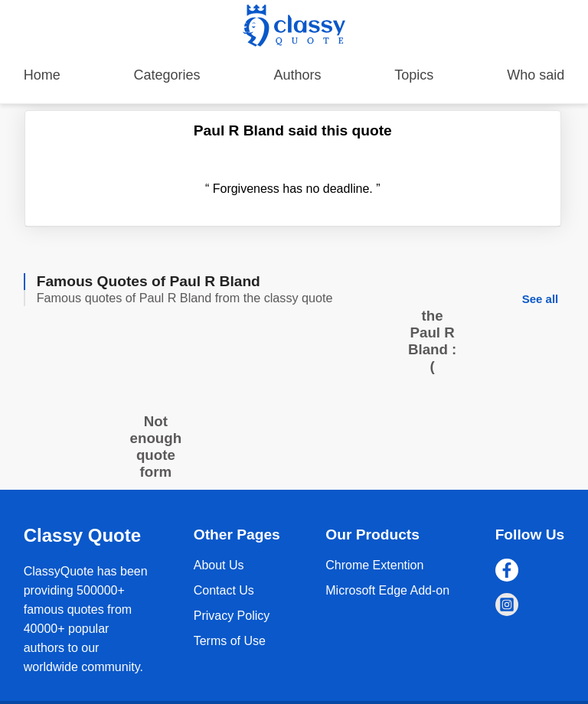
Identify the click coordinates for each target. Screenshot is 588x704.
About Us (219, 565)
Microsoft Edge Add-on (387, 590)
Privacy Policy (232, 616)
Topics (414, 75)
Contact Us (224, 590)
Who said (536, 75)
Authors (297, 75)
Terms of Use (230, 641)
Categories (167, 75)
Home (42, 75)
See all (541, 299)
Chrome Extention (374, 565)
